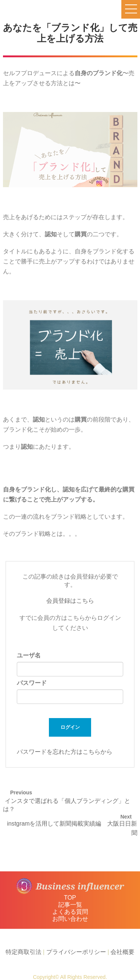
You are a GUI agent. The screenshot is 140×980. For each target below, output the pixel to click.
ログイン (70, 727)
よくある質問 (70, 912)
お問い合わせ (70, 919)
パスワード (32, 683)
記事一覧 (70, 905)
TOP (70, 898)
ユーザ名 (29, 655)
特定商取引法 (24, 952)
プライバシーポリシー (76, 952)
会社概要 (122, 952)
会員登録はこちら (70, 601)
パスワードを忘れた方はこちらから (65, 752)
